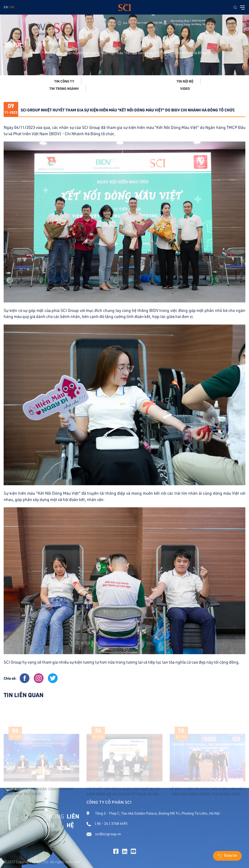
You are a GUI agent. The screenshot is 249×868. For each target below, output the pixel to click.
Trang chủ (11, 52)
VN (12, 7)
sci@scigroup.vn (104, 834)
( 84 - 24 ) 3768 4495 (107, 823)
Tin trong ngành (64, 89)
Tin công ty (64, 81)
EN (6, 7)
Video (185, 89)
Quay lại (227, 856)
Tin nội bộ (185, 81)
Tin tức (33, 52)
